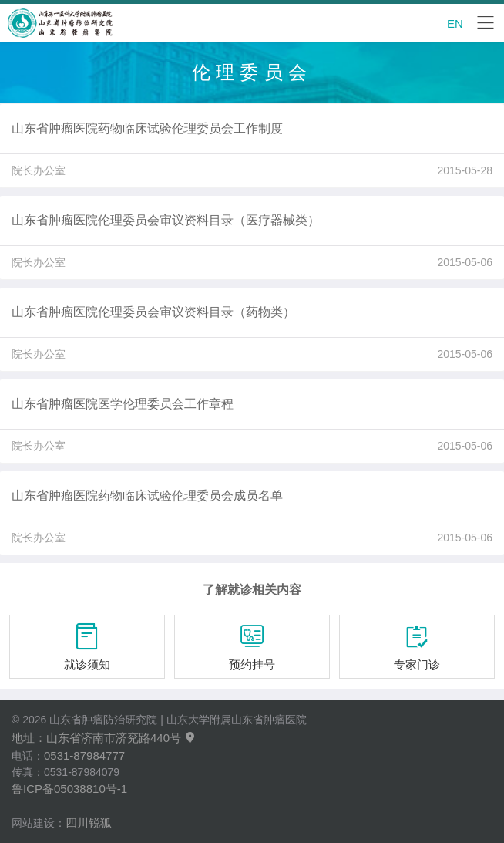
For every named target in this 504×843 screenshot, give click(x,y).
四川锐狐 (89, 823)
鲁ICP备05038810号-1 (69, 789)
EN (455, 24)
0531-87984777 (84, 755)
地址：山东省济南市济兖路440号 (104, 738)
